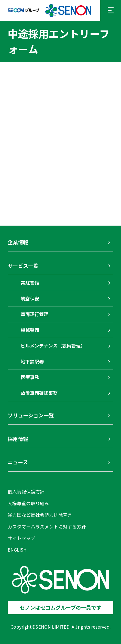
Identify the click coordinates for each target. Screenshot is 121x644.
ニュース (18, 462)
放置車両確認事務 (39, 393)
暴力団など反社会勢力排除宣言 (40, 515)
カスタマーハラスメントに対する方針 (47, 527)
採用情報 (18, 439)
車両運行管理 (35, 314)
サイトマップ (21, 538)
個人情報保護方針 (26, 492)
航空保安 (30, 298)
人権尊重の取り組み (28, 503)
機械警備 (30, 330)
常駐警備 (30, 283)
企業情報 (18, 242)
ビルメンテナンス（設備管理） (53, 346)
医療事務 (30, 377)
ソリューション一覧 (31, 415)
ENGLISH (17, 550)
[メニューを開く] (111, 10)
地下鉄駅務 (32, 361)
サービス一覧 (23, 266)
